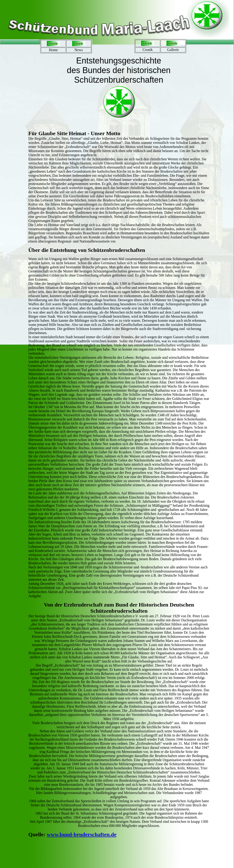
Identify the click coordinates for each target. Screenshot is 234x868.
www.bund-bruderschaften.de (82, 834)
